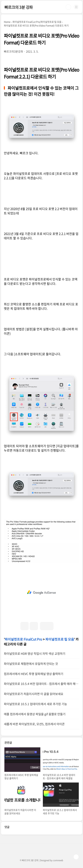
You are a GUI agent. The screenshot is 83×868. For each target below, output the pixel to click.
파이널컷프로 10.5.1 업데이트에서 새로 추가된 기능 (35, 704)
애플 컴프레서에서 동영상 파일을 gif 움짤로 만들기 (35, 714)
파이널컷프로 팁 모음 (60, 639)
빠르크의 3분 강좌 (19, 7)
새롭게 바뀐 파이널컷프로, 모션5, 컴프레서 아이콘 (34, 724)
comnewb (58, 860)
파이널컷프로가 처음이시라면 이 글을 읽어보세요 (34, 694)
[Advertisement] (42, 592)
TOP (76, 857)
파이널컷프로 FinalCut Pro (23, 639)
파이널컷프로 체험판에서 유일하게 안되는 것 (31, 664)
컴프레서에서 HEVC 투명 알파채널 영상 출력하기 (34, 674)
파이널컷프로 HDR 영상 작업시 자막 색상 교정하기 (35, 654)
